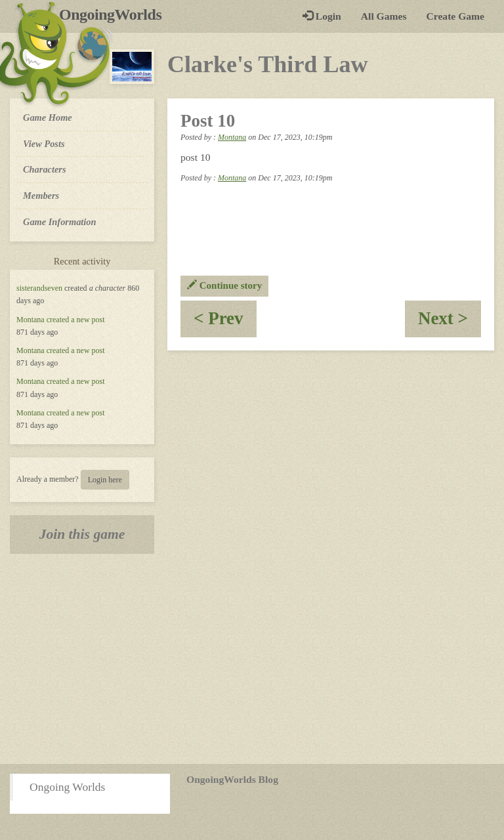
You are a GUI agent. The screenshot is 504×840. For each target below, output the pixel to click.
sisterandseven (39, 288)
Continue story (224, 285)
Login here (105, 480)
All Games (384, 16)
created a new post (76, 320)
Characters (44, 169)
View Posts (44, 144)
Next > (450, 323)
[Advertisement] (252, 659)
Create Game (455, 16)
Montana (31, 320)
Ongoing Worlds (67, 787)
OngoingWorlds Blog (232, 779)
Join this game (82, 534)
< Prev (225, 323)
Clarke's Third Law (267, 64)
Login (322, 16)
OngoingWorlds (115, 14)
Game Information (60, 222)
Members (41, 196)
